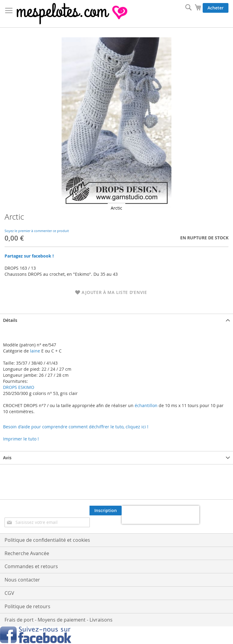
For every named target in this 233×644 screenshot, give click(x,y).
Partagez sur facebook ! (29, 256)
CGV (9, 593)
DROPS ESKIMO (19, 387)
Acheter (216, 8)
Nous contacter (22, 580)
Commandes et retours (31, 566)
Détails (10, 320)
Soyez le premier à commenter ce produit (37, 231)
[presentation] (160, 515)
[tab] (116, 320)
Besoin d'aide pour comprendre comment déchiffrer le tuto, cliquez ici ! (76, 427)
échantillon (146, 405)
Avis (7, 458)
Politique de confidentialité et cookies (47, 540)
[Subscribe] (106, 511)
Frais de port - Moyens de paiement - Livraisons (59, 620)
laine (34, 351)
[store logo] (73, 14)
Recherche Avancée (27, 553)
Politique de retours (27, 606)
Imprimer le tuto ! (21, 439)
